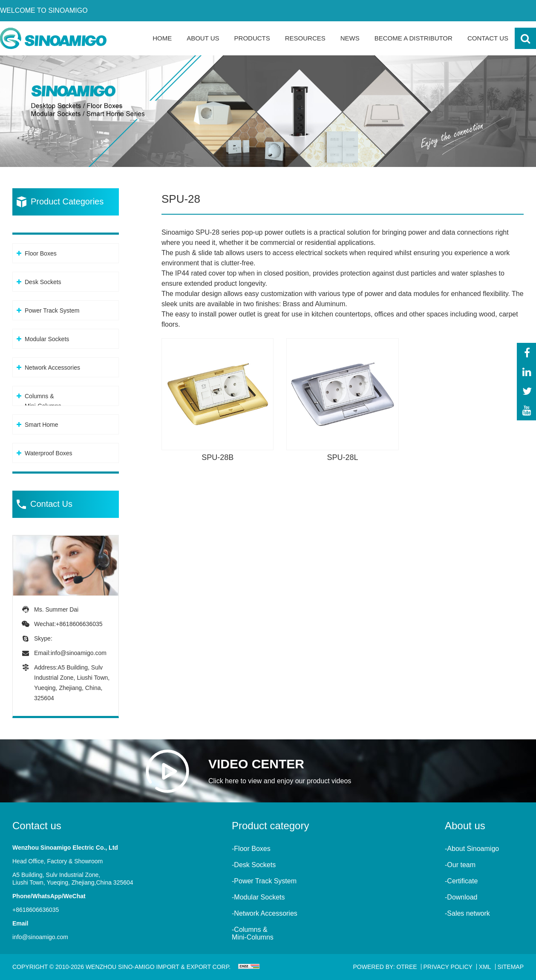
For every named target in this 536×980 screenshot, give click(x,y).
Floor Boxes (41, 253)
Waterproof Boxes (49, 453)
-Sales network (467, 913)
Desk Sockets (43, 282)
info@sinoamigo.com (79, 653)
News (350, 38)
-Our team (460, 865)
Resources (305, 38)
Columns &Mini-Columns (43, 401)
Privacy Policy (448, 967)
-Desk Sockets (254, 865)
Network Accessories (52, 368)
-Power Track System (264, 881)
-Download (461, 897)
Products (252, 38)
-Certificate (461, 881)
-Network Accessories (265, 913)
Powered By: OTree (385, 967)
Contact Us (488, 38)
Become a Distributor (414, 38)
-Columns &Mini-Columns (253, 933)
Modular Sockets (47, 339)
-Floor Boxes (251, 849)
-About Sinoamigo (472, 849)
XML (485, 967)
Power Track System (52, 310)
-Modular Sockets (258, 897)
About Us (203, 38)
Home (162, 38)
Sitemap (511, 967)
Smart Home (42, 425)
